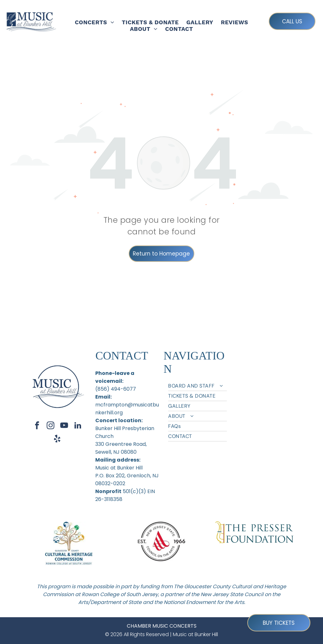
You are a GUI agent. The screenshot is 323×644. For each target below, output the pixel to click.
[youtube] (64, 426)
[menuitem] (94, 22)
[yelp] (57, 440)
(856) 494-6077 (116, 389)
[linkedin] (78, 426)
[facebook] (37, 426)
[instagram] (51, 426)
